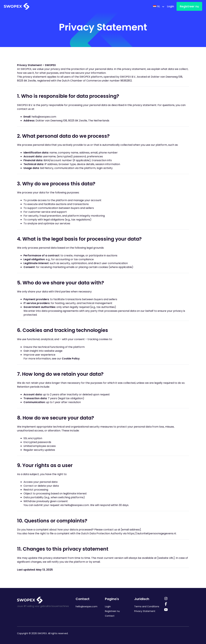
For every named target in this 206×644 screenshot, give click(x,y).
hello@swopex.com (44, 117)
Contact (110, 616)
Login (171, 6)
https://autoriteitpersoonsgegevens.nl (152, 533)
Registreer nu (189, 6)
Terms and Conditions (147, 606)
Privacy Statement (145, 611)
